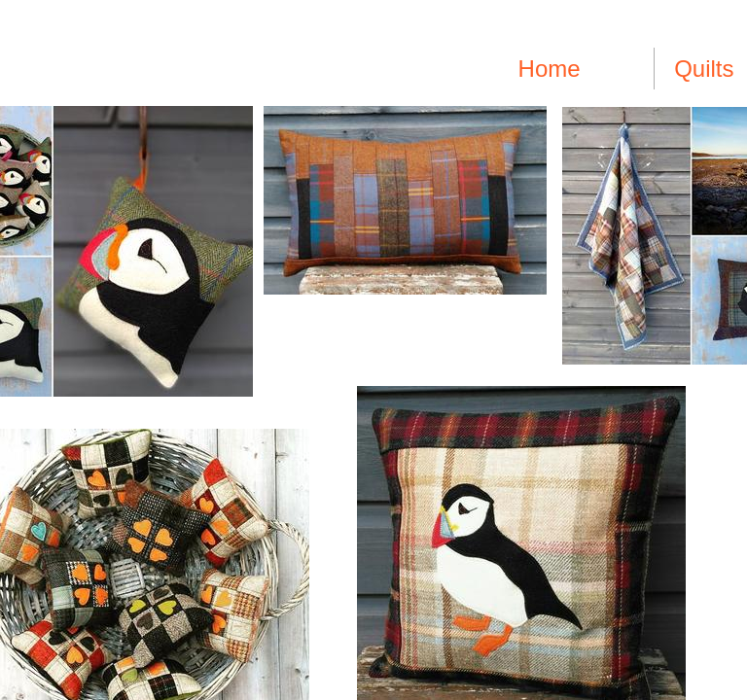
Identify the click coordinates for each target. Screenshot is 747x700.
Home (550, 69)
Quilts (704, 69)
